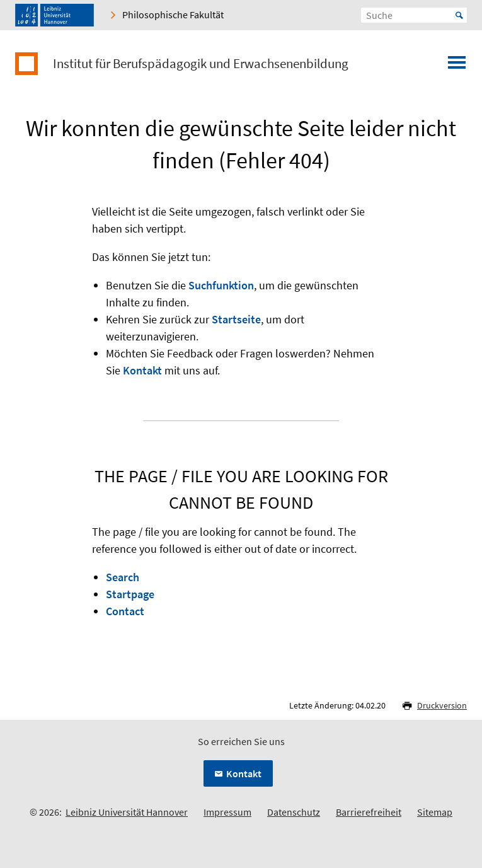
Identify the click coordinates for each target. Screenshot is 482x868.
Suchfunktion (221, 285)
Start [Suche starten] (459, 15)
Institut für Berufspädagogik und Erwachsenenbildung (201, 64)
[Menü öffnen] (457, 66)
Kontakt (142, 370)
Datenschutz (294, 812)
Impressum (227, 812)
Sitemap (435, 812)
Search (123, 577)
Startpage (130, 594)
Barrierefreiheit (369, 812)
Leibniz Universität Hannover (127, 812)
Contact (125, 611)
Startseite (236, 319)
